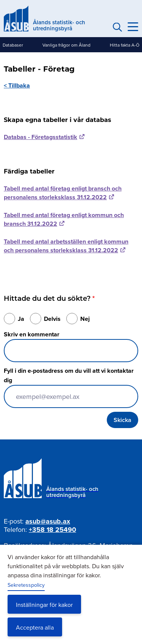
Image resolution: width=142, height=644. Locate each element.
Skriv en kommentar (32, 334)
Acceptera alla (35, 627)
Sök (116, 27)
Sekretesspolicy (26, 585)
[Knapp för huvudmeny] (133, 27)
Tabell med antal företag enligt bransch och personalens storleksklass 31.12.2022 (63, 193)
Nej (85, 319)
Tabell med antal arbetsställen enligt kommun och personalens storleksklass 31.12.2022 (66, 246)
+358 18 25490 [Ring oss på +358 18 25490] (52, 530)
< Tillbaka (17, 85)
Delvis (52, 319)
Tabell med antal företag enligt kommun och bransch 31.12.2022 (64, 219)
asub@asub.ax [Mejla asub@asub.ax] (48, 521)
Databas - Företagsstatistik (41, 137)
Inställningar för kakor (44, 605)
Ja (21, 319)
